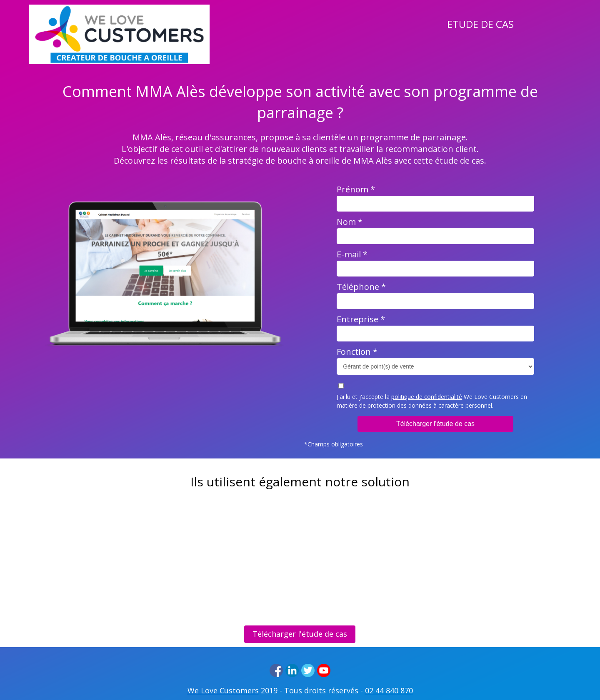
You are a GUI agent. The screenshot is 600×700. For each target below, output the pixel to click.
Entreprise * (361, 319)
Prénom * (356, 189)
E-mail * (352, 254)
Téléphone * (361, 287)
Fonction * (357, 352)
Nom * (350, 222)
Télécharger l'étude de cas (435, 424)
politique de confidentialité (427, 397)
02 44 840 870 (389, 690)
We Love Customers (223, 690)
